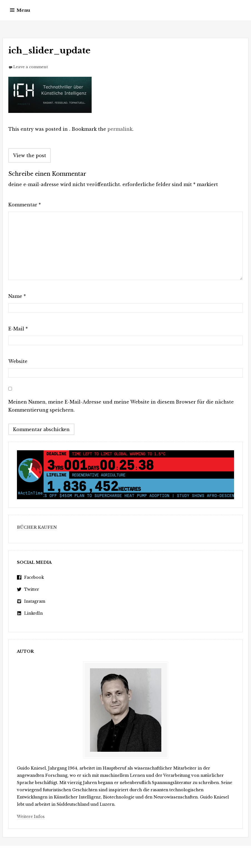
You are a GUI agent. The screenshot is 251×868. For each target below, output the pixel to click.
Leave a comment (31, 67)
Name (17, 296)
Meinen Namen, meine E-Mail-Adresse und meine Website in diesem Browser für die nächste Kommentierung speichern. (121, 406)
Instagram (35, 601)
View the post (30, 155)
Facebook (34, 577)
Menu (23, 10)
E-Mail (18, 329)
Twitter (32, 589)
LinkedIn (33, 613)
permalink (120, 129)
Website (18, 361)
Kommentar (25, 205)
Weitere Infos (31, 817)
